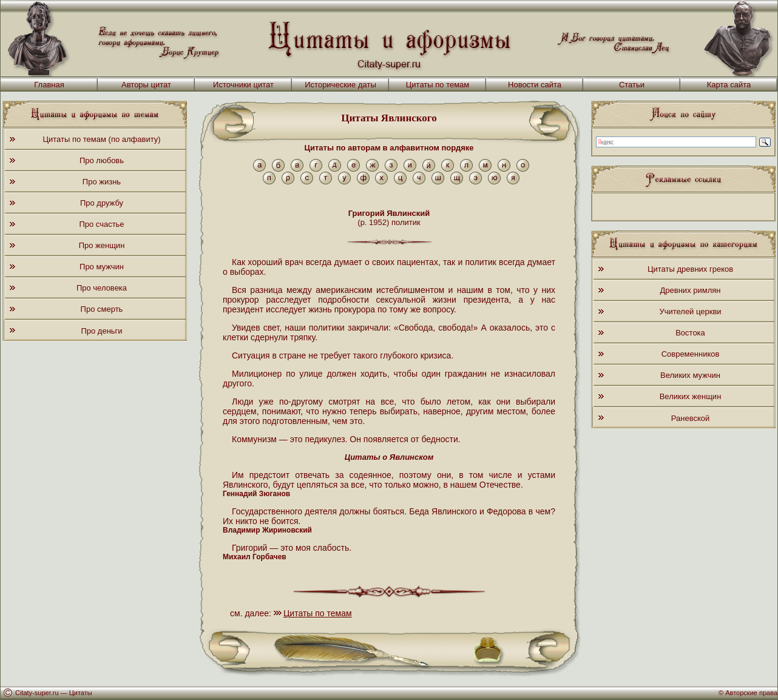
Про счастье (101, 224)
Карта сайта (729, 85)
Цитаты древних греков (690, 269)
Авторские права (751, 693)
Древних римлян (691, 290)
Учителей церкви (690, 311)
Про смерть (102, 309)
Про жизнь (102, 182)
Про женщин (102, 245)
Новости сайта (535, 85)
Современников (691, 354)
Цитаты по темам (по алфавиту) (101, 139)
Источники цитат (243, 85)
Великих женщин (691, 396)
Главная (49, 85)
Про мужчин (102, 267)
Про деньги (101, 331)
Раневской (690, 418)
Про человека (102, 288)
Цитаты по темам (438, 85)
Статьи (632, 85)
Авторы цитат (146, 85)
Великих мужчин (690, 375)
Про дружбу (102, 203)
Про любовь (102, 160)
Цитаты (81, 693)
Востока (690, 333)
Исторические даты (340, 85)
